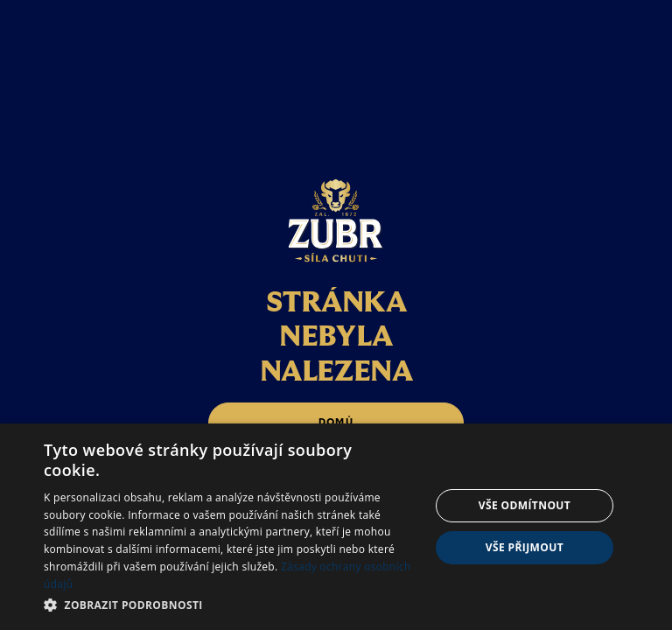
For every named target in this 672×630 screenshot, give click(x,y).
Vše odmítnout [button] (525, 505)
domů (336, 422)
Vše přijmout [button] (525, 547)
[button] (231, 605)
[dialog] (336, 527)
